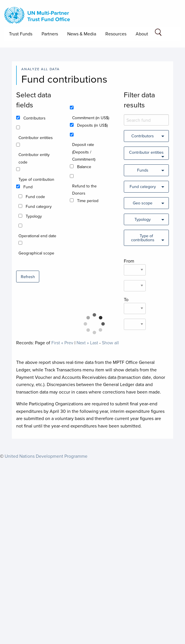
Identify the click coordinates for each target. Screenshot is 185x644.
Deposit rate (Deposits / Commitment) (84, 152)
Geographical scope (36, 253)
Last (94, 343)
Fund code (35, 197)
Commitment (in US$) (91, 118)
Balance (84, 167)
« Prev (67, 343)
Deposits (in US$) (92, 125)
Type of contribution (36, 179)
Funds (143, 170)
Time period (88, 201)
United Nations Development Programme (46, 456)
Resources (116, 34)
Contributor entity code (34, 158)
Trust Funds (21, 34)
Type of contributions (143, 238)
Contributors (34, 118)
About (142, 34)
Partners (50, 34)
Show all (110, 343)
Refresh (28, 277)
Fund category (39, 206)
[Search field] (158, 33)
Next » (83, 343)
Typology (34, 216)
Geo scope (143, 203)
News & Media (82, 34)
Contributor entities (36, 138)
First (56, 343)
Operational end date (37, 236)
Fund (28, 187)
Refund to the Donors (84, 190)
